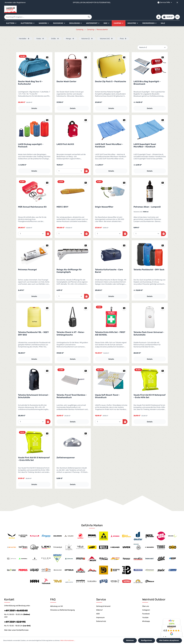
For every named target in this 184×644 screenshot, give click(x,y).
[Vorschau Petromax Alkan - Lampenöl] (163, 176)
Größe (55, 32)
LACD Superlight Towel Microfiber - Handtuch (145, 139)
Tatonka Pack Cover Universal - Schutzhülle (149, 327)
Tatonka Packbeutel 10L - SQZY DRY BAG (33, 327)
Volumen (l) (87, 32)
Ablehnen (131, 641)
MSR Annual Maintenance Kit (32, 200)
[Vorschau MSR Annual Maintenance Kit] (47, 176)
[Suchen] (133, 9)
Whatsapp (146, 615)
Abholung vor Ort (57, 600)
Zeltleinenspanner (66, 451)
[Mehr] (177, 9)
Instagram (146, 603)
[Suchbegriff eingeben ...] (89, 9)
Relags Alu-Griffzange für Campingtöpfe (69, 264)
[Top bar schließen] (177, 2)
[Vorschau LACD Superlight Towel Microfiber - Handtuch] (163, 114)
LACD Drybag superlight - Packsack (31, 139)
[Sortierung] (153, 41)
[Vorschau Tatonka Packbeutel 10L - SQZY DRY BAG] (47, 301)
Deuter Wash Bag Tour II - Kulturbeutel (30, 76)
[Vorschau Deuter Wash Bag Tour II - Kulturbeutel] (47, 51)
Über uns (146, 600)
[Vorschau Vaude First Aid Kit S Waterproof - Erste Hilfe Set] (47, 427)
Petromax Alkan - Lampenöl (147, 200)
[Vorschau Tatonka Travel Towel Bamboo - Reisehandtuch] (86, 364)
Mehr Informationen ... (68, 641)
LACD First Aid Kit (65, 138)
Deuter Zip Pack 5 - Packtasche (111, 75)
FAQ (53, 593)
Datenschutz (101, 615)
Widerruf (99, 603)
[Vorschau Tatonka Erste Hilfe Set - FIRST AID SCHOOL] (124, 301)
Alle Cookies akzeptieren (169, 641)
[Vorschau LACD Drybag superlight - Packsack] (47, 114)
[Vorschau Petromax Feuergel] (47, 239)
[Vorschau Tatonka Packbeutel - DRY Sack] (163, 239)
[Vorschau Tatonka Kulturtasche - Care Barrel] (124, 239)
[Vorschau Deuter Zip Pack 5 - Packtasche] (124, 51)
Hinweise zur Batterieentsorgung (62, 603)
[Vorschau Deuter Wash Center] (86, 51)
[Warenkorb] (168, 9)
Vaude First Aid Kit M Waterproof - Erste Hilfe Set (149, 390)
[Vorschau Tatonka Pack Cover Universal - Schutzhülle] (163, 301)
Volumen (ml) (106, 32)
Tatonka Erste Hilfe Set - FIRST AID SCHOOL (110, 327)
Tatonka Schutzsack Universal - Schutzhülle (34, 390)
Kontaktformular (22, 623)
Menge (70, 32)
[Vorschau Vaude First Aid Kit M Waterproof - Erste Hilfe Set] (163, 364)
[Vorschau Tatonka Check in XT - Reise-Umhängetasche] (86, 301)
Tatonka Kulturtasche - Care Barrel (109, 264)
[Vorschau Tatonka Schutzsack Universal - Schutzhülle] (47, 364)
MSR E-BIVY (62, 200)
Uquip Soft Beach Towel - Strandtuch (107, 390)
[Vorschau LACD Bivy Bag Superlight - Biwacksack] (163, 51)
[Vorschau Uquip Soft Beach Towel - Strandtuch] (124, 364)
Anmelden (8, 3)
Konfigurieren (147, 641)
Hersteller (24, 32)
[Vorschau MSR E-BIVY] (86, 176)
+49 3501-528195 (15, 615)
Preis (123, 32)
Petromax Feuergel (27, 263)
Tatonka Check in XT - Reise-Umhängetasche (71, 327)
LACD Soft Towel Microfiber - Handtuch (109, 139)
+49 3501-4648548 (16, 604)
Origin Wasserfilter (104, 200)
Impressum (100, 611)
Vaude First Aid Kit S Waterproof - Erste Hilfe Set (34, 452)
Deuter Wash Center (66, 75)
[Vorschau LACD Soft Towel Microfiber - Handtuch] (124, 114)
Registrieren (21, 3)
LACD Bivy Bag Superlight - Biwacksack (147, 76)
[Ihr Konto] (158, 9)
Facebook (146, 607)
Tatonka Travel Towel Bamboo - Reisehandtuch (72, 390)
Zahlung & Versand (103, 600)
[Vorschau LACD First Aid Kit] (86, 114)
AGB (98, 607)
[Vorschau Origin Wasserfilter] (124, 176)
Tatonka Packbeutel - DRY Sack (149, 263)
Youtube (145, 611)
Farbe (40, 32)
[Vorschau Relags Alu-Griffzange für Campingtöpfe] (86, 239)
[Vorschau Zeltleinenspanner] (86, 427)
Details (34, 102)
